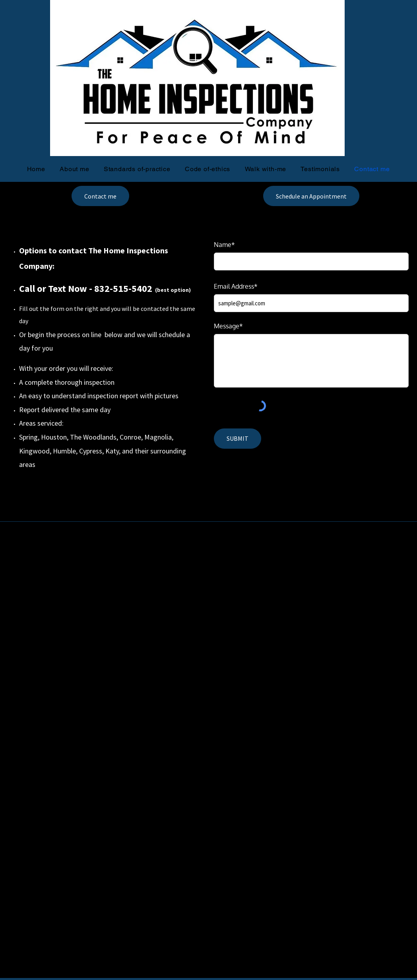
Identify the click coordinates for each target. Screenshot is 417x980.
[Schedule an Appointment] (311, 196)
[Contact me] (100, 196)
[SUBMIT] (238, 439)
